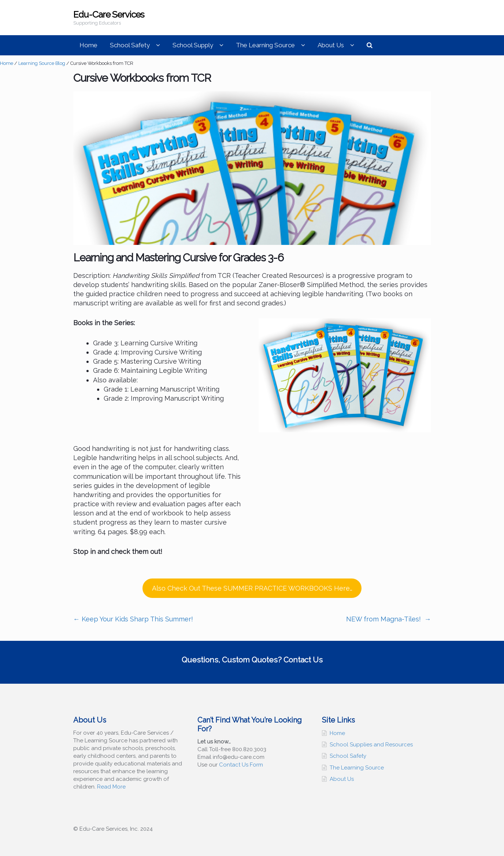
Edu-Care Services (109, 14)
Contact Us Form (241, 765)
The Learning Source (265, 45)
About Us (331, 45)
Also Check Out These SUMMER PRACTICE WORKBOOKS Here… (252, 588)
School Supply (193, 45)
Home (88, 45)
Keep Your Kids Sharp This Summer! (133, 619)
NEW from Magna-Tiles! (389, 619)
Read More (111, 787)
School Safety (130, 45)
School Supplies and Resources (371, 745)
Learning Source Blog (42, 63)
